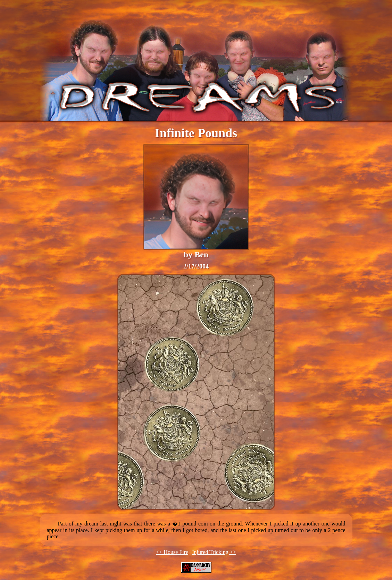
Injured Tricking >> (214, 552)
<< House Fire (172, 552)
